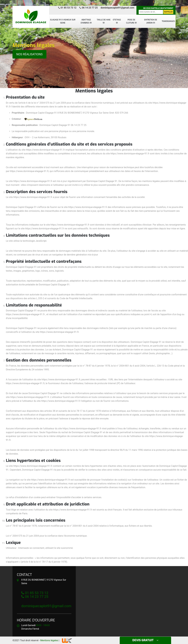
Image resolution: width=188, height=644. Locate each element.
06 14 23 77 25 (88, 8)
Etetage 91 (117, 21)
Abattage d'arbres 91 (86, 21)
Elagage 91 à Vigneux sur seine (63, 21)
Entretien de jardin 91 (151, 21)
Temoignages (168, 21)
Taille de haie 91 (104, 21)
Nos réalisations (29, 54)
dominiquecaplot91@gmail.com (117, 8)
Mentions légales (49, 640)
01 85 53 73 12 (67, 8)
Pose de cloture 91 (131, 21)
